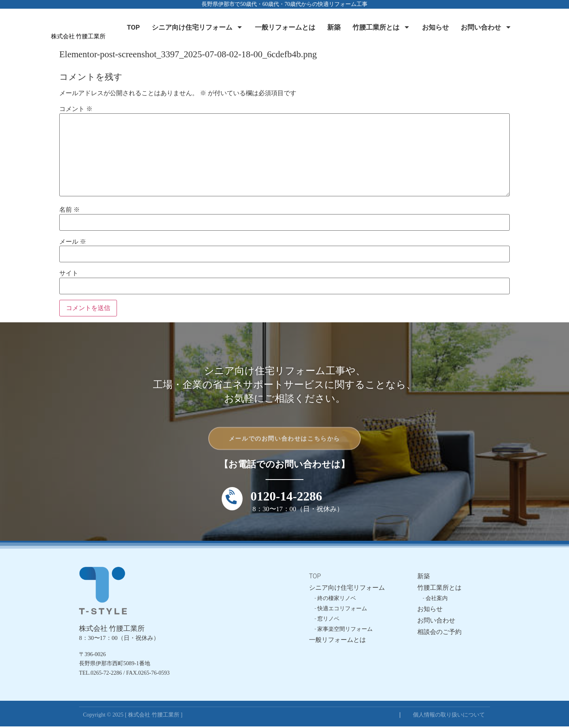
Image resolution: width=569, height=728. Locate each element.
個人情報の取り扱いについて (449, 716)
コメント (76, 109)
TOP (133, 27)
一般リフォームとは (285, 27)
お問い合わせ (486, 27)
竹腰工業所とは (381, 27)
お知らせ (435, 27)
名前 (70, 210)
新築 (334, 27)
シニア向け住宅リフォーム (197, 27)
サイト (69, 273)
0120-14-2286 (286, 498)
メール (73, 242)
